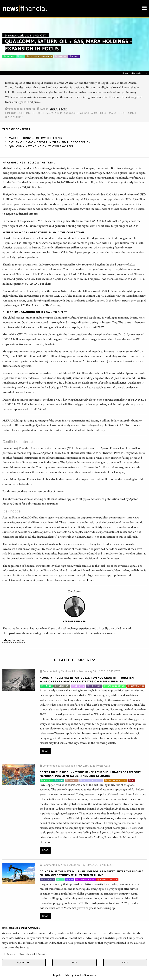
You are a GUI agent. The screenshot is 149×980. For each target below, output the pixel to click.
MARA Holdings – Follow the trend (35, 138)
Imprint (58, 975)
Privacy (69, 975)
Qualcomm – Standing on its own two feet (41, 146)
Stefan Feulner (58, 109)
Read (45, 751)
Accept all (24, 962)
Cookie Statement (86, 975)
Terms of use (85, 580)
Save (74, 962)
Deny (125, 962)
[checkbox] (3, 954)
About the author (14, 640)
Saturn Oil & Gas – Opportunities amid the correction (50, 142)
